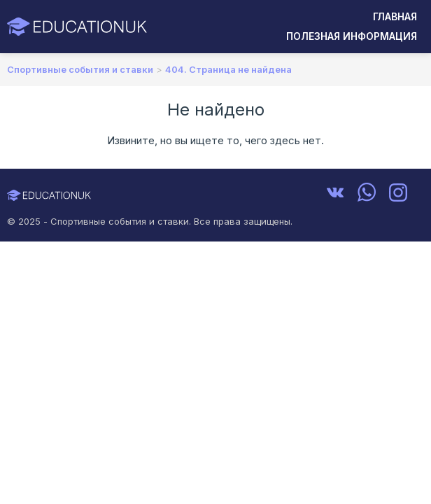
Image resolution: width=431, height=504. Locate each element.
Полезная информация (352, 36)
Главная (395, 16)
